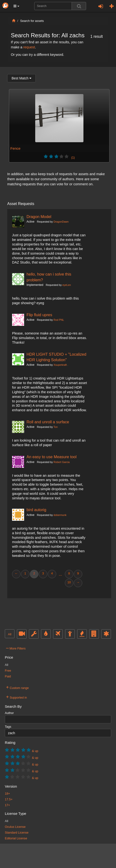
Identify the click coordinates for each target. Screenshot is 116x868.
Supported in (17, 697)
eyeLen (67, 285)
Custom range (17, 687)
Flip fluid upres (39, 315)
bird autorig (36, 510)
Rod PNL (59, 320)
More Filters (16, 648)
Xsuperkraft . (61, 365)
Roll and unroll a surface (48, 422)
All (10, 634)
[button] (16, 6)
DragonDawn (61, 222)
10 (69, 582)
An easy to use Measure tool (51, 457)
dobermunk (60, 515)
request (29, 47)
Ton (56, 427)
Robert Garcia (62, 462)
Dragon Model (39, 217)
